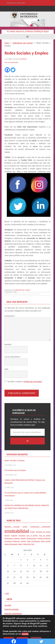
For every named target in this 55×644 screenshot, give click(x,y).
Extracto (21, 292)
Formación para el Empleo (15, 470)
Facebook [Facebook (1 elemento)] (14, 535)
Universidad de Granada (24, 15)
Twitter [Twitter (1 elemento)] (20, 544)
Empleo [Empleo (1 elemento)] (32, 532)
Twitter (28, 294)
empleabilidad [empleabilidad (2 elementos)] (17, 531)
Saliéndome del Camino (22, 290)
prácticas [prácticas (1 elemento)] (23, 541)
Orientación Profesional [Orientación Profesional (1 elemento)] (12, 541)
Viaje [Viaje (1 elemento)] (33, 544)
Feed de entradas (12, 609)
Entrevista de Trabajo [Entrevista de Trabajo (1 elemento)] (43, 532)
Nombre (9, 344)
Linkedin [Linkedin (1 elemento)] (23, 538)
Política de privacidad (33, 382)
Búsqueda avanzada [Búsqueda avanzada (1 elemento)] (12, 527)
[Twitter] (13, 70)
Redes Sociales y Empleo (14, 461)
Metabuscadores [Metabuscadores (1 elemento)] (32, 538)
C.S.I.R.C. (16, 635)
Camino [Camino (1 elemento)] (25, 527)
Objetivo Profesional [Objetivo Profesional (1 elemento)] (44, 538)
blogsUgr (44, 629)
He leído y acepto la (24, 382)
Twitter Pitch (36, 294)
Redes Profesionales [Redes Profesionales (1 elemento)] (34, 541)
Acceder (8, 605)
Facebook (28, 292)
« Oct (7, 593)
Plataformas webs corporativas (31, 635)
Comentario (10, 316)
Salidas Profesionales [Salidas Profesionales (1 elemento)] (11, 544)
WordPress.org (10, 618)
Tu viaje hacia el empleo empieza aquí (27, 31)
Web (6, 369)
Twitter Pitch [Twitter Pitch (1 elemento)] (27, 544)
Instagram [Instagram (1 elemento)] (17, 538)
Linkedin (43, 292)
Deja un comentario (11, 63)
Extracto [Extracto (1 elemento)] (7, 535)
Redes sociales (20, 294)
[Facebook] (7, 70)
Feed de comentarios (13, 613)
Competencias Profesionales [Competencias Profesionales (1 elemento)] (40, 527)
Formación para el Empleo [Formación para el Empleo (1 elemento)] (28, 535)
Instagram (36, 292)
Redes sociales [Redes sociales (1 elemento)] (46, 541)
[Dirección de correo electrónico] (27, 432)
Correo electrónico (13, 357)
